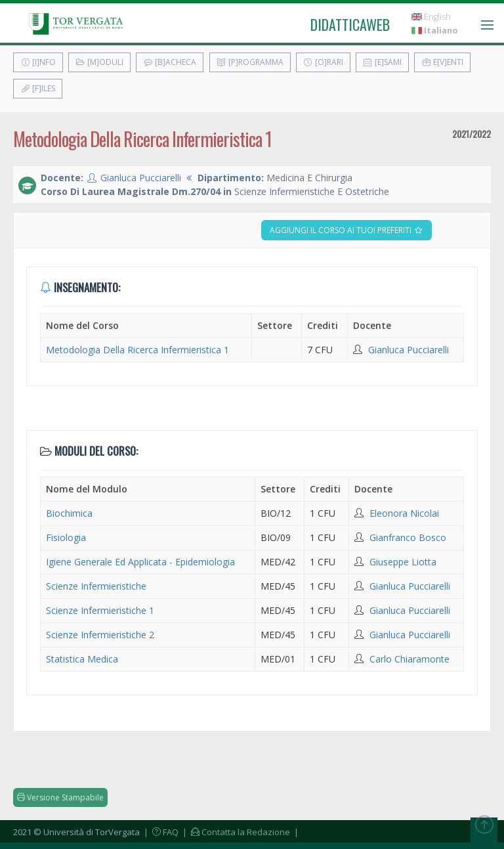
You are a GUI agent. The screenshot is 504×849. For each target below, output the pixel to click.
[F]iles (38, 88)
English (431, 17)
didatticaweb (350, 24)
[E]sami (382, 62)
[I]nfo (38, 62)
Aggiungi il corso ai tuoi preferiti (346, 230)
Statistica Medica (82, 659)
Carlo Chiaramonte (409, 659)
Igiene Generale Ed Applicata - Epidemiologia (140, 562)
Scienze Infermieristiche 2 (100, 635)
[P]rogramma (250, 62)
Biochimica (69, 513)
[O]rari (323, 62)
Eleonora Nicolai (404, 513)
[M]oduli (99, 62)
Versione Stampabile (60, 797)
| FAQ (160, 832)
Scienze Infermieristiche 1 (100, 610)
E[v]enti (442, 62)
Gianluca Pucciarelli (141, 178)
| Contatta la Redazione (235, 832)
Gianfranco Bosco (408, 537)
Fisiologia (66, 537)
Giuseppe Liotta (403, 562)
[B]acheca (170, 62)
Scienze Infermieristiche (96, 586)
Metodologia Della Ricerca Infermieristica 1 (137, 350)
